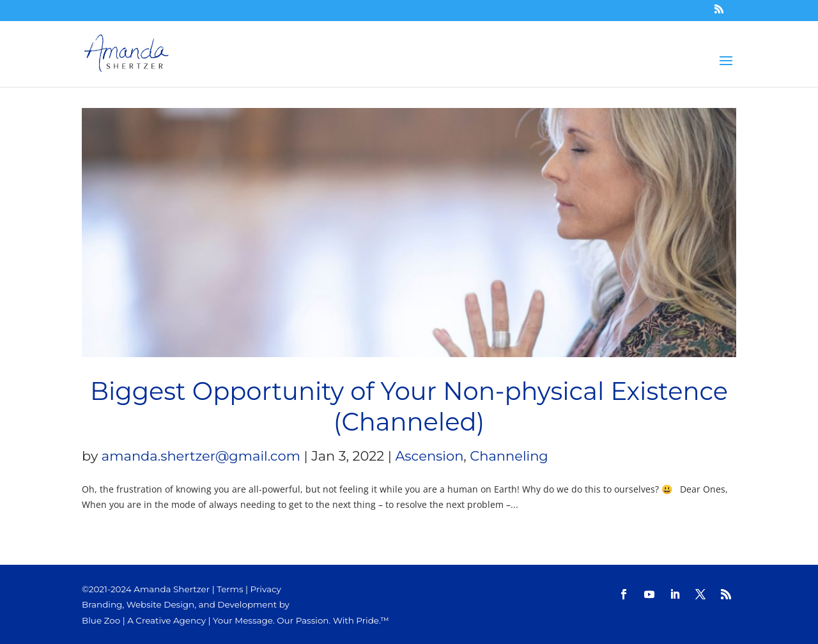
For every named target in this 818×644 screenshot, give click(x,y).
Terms (230, 589)
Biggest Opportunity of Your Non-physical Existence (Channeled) (409, 407)
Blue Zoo (101, 620)
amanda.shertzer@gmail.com (201, 456)
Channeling (509, 456)
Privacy (266, 589)
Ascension (429, 456)
